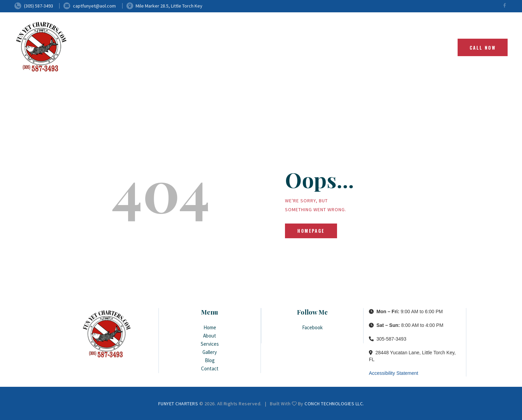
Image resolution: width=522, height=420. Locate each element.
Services (210, 344)
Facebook (312, 327)
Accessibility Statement (394, 373)
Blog (210, 360)
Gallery (210, 352)
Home (210, 327)
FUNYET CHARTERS (178, 404)
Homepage (311, 231)
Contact (210, 368)
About (210, 336)
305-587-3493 (391, 339)
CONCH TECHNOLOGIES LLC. (334, 404)
